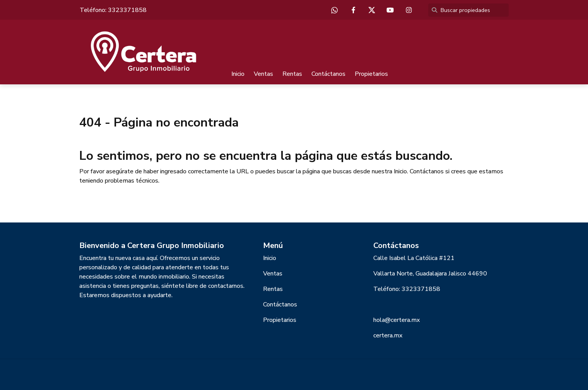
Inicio (238, 74)
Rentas (292, 74)
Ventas (263, 74)
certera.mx (388, 335)
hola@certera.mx (397, 320)
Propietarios (371, 74)
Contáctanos (328, 74)
